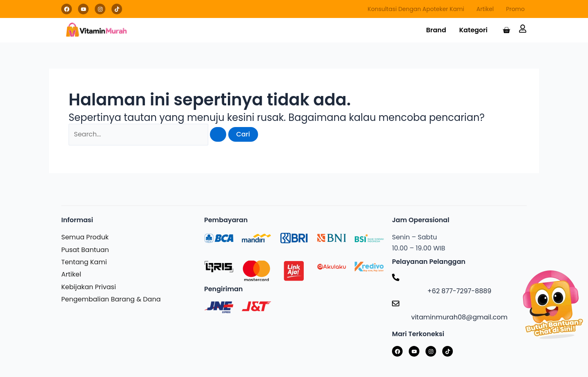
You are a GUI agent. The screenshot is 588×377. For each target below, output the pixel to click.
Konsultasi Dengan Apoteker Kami (416, 9)
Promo (515, 9)
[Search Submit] (218, 134)
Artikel (485, 9)
